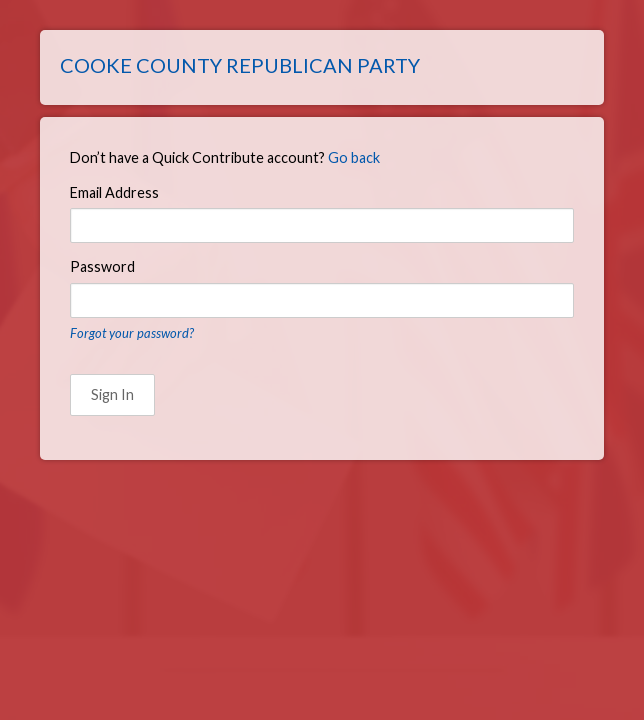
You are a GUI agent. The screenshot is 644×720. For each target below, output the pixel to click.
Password (102, 266)
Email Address (114, 192)
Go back (354, 157)
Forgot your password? (132, 333)
